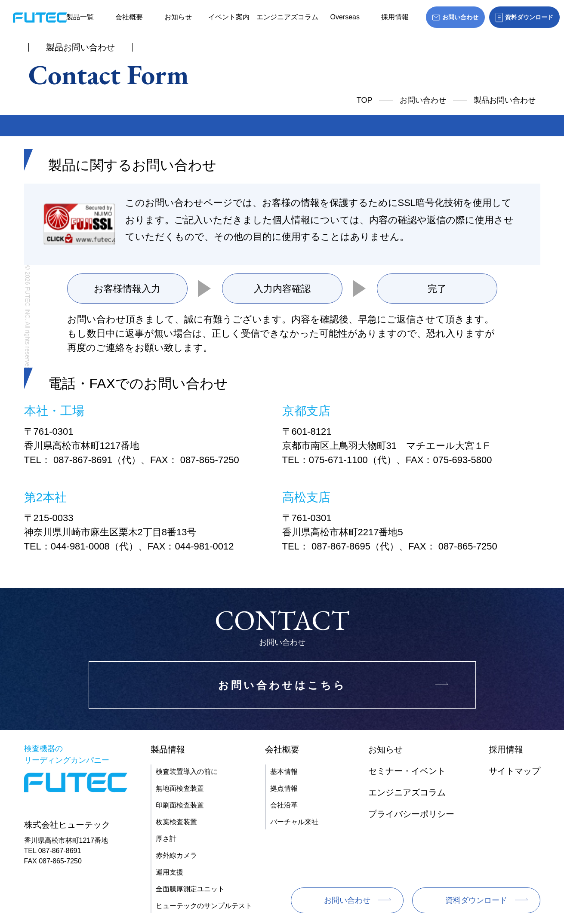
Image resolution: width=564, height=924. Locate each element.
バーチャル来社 (294, 822)
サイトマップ (515, 771)
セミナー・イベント (407, 771)
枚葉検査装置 (176, 822)
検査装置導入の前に (187, 772)
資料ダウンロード (476, 900)
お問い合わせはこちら (282, 685)
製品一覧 (80, 17)
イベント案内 (229, 17)
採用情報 (395, 17)
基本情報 (284, 772)
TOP (365, 100)
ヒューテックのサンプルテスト (204, 906)
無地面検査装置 (180, 788)
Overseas (345, 17)
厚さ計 (166, 839)
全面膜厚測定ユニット (190, 889)
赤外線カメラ (176, 855)
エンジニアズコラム (287, 17)
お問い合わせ (423, 100)
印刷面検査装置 (180, 805)
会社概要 (129, 17)
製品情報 (168, 749)
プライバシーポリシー (411, 814)
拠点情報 (284, 788)
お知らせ (178, 17)
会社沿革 (284, 805)
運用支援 (170, 872)
